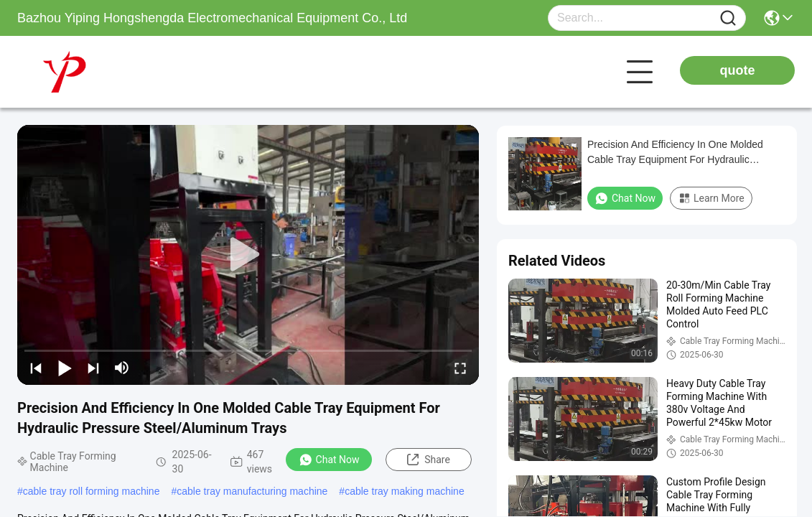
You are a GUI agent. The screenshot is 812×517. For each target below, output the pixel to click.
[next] (93, 368)
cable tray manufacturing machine (252, 491)
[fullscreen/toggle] (460, 368)
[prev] (36, 368)
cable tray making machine (405, 491)
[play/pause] (65, 368)
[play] (248, 255)
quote (738, 70)
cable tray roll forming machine (92, 491)
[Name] (728, 18)
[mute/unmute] (122, 368)
